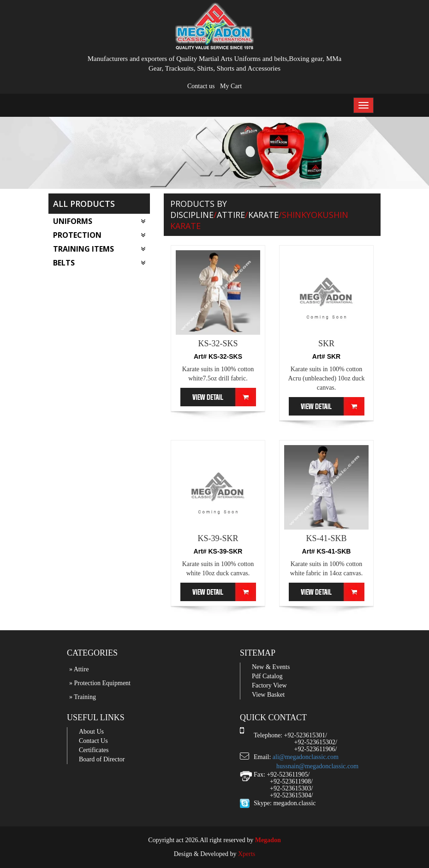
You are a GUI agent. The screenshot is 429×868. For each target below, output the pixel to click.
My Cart (231, 86)
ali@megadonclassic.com (306, 757)
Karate (263, 215)
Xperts (247, 854)
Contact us (201, 86)
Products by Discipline (199, 209)
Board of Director (102, 759)
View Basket (268, 695)
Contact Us (93, 741)
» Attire (79, 669)
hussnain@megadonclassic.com (317, 766)
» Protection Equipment (100, 683)
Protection (99, 235)
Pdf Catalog (267, 676)
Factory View (269, 685)
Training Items (99, 249)
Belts (99, 263)
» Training (83, 697)
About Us (91, 732)
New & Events (271, 667)
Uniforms (99, 221)
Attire (231, 215)
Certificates (94, 750)
